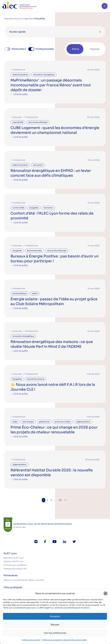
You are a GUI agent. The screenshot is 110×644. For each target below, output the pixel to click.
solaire (35, 293)
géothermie (44, 422)
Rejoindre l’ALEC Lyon (14, 558)
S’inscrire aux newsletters (15, 565)
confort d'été (18, 208)
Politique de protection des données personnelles (64, 640)
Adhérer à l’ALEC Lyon (14, 561)
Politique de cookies (31, 640)
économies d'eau (34, 251)
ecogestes (34, 208)
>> (66, 500)
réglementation (83, 422)
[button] (105, 593)
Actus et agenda (23, 19)
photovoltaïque (20, 293)
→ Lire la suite (19, 94)
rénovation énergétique (44, 75)
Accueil (9, 19)
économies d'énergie (38, 122)
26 (60, 500)
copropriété (18, 122)
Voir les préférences (55, 633)
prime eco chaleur (63, 422)
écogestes (17, 379)
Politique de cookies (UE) (15, 569)
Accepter (55, 616)
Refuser (55, 625)
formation (48, 208)
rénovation (38, 165)
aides (15, 422)
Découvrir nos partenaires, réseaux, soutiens (24, 580)
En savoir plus (19, 527)
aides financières (20, 75)
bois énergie (28, 422)
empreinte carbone (36, 379)
